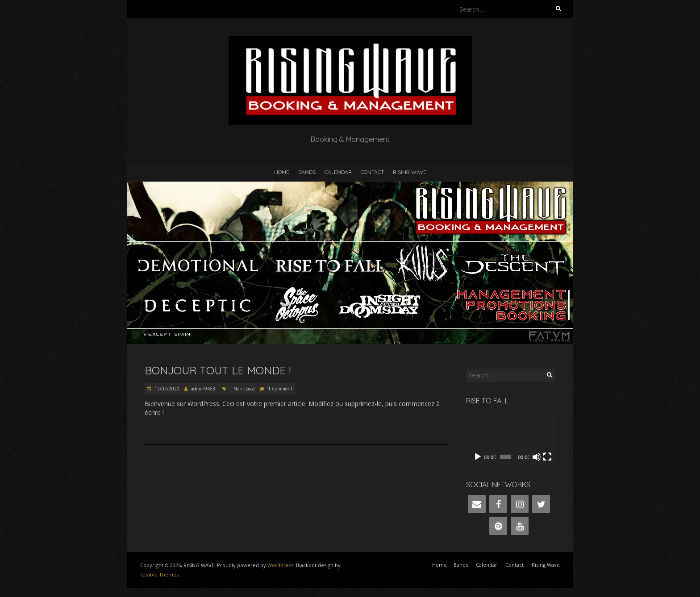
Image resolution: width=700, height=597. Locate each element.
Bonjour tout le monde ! (218, 370)
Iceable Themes (159, 574)
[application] (511, 441)
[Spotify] (498, 526)
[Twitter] (541, 504)
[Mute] (537, 457)
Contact (372, 172)
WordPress (280, 565)
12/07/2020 (166, 389)
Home (282, 172)
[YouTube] (520, 526)
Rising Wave (410, 172)
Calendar (338, 172)
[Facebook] (498, 504)
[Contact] (477, 504)
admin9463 (203, 389)
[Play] (478, 457)
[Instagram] (520, 504)
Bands (307, 172)
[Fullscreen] (547, 457)
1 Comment (280, 389)
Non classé (244, 389)
